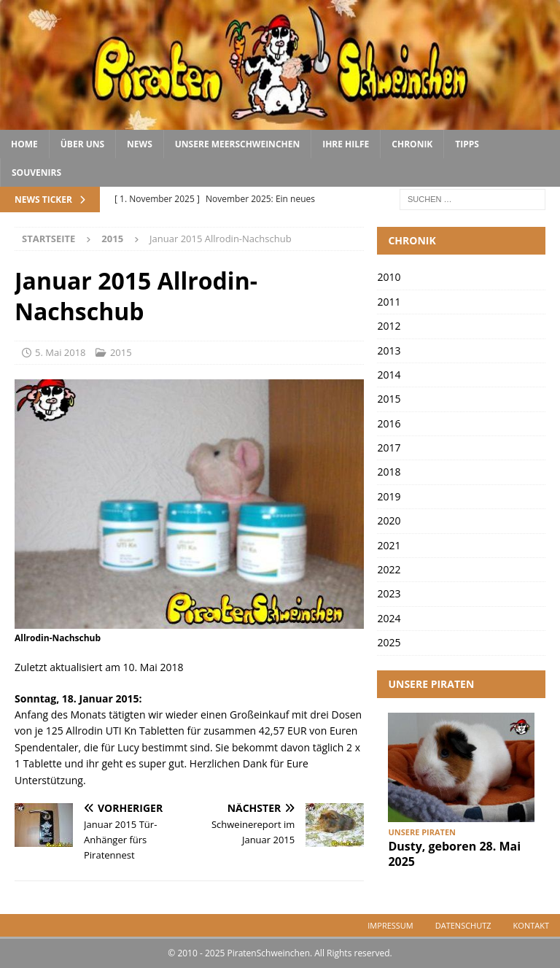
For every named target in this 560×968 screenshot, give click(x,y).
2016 (389, 423)
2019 (389, 496)
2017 (389, 448)
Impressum (390, 925)
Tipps (467, 144)
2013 (389, 351)
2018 (389, 472)
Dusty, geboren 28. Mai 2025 (454, 854)
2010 (389, 277)
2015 (121, 352)
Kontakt (531, 925)
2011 (389, 302)
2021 (389, 545)
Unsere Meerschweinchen (237, 144)
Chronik (412, 144)
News (140, 144)
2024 (389, 618)
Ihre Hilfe (346, 144)
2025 (389, 642)
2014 (389, 375)
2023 (389, 593)
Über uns (82, 144)
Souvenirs (36, 173)
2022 (389, 569)
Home (24, 144)
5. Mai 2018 (61, 352)
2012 (389, 326)
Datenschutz (463, 925)
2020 (389, 520)
